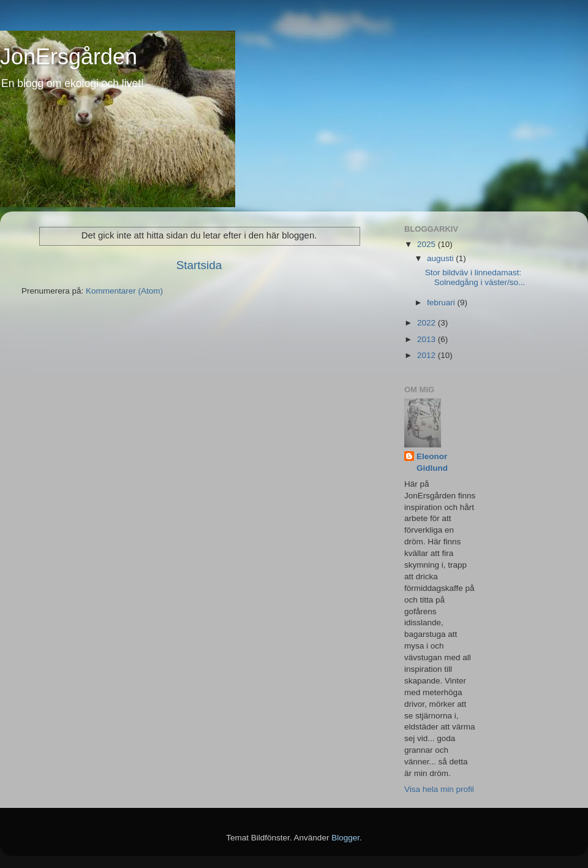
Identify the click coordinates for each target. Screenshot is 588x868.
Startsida (199, 265)
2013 (428, 339)
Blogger (345, 838)
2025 (428, 244)
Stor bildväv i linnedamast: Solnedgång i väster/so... (475, 277)
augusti (441, 258)
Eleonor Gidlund (432, 462)
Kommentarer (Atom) (124, 291)
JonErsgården (69, 57)
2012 (428, 355)
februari (442, 303)
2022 (428, 323)
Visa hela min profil (439, 789)
